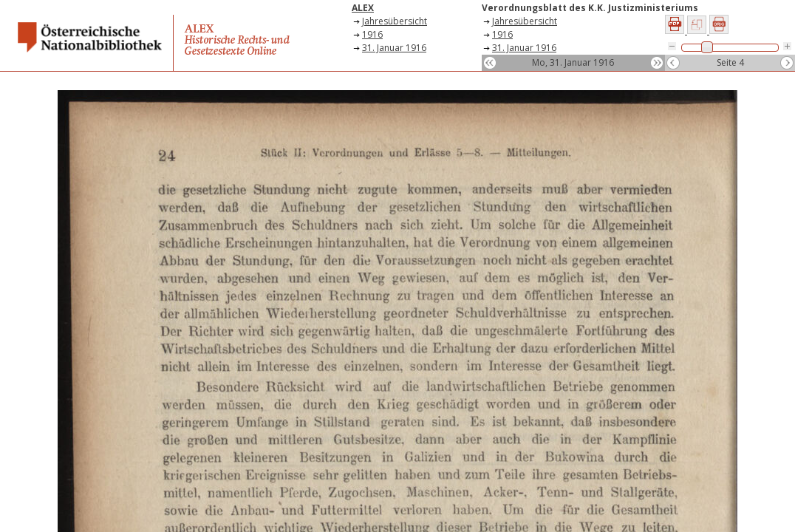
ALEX (363, 8)
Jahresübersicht (395, 21)
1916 (372, 34)
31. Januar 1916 (394, 48)
